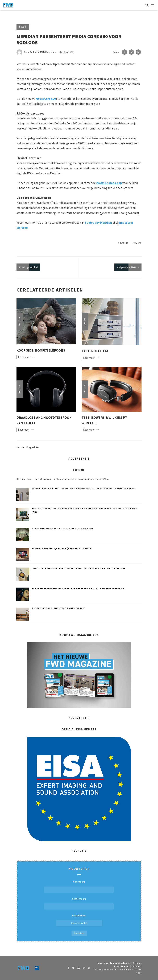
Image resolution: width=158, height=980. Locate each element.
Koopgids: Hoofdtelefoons (41, 350)
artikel (30, 267)
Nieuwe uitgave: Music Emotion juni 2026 (59, 608)
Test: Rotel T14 (95, 351)
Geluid (23, 27)
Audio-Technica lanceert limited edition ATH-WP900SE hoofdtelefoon (78, 569)
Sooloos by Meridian (98, 223)
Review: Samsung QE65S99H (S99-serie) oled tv (62, 549)
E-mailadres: (79, 920)
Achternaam (79, 899)
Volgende (127, 267)
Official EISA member (128, 965)
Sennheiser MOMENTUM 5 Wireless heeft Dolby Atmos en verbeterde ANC (79, 589)
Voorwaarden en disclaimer (114, 963)
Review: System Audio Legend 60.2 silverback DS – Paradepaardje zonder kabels (84, 489)
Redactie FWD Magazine (43, 52)
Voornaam (79, 882)
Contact (137, 966)
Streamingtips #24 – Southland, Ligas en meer (62, 529)
